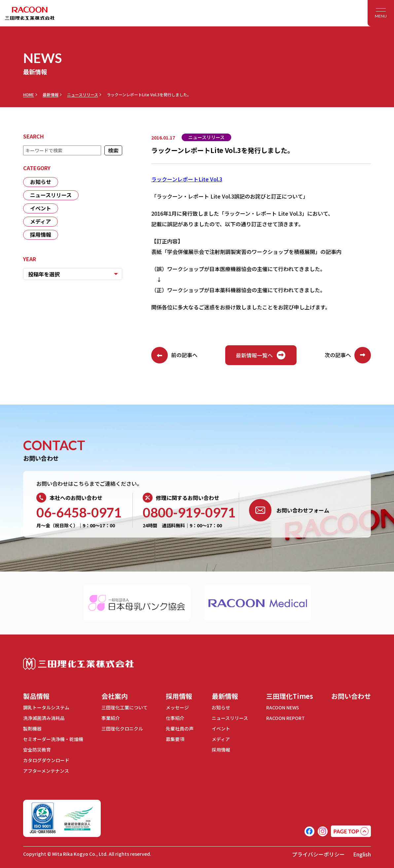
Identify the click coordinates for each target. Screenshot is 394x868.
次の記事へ (348, 355)
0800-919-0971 (189, 512)
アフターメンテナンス (46, 769)
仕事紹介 (175, 718)
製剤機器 (32, 728)
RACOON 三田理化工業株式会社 (30, 13)
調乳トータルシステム (46, 707)
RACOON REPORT (286, 718)
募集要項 (175, 738)
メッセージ (177, 707)
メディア (40, 222)
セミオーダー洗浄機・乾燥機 (53, 738)
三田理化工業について (125, 707)
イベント (41, 208)
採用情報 (41, 235)
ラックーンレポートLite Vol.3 (187, 179)
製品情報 (36, 696)
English (362, 852)
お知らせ (41, 182)
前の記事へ (174, 355)
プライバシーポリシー (318, 852)
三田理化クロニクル (122, 728)
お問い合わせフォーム (289, 510)
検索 (113, 150)
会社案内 (115, 696)
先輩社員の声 (180, 728)
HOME (29, 95)
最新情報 (51, 95)
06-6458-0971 (79, 512)
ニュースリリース (83, 95)
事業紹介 (111, 718)
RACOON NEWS (283, 707)
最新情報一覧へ (261, 355)
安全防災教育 (37, 748)
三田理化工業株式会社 (78, 664)
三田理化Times (290, 696)
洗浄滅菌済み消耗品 (44, 718)
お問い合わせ (351, 696)
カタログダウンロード (46, 759)
